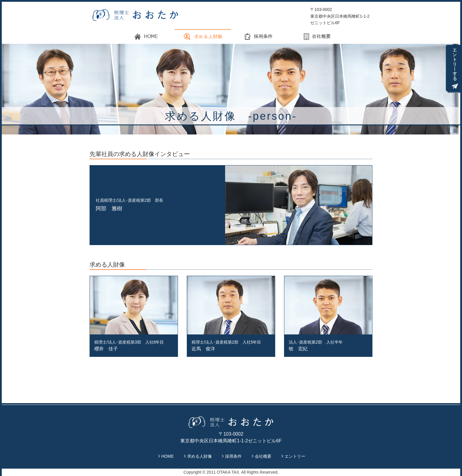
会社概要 (263, 456)
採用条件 (233, 456)
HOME (168, 456)
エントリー (295, 456)
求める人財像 (199, 456)
